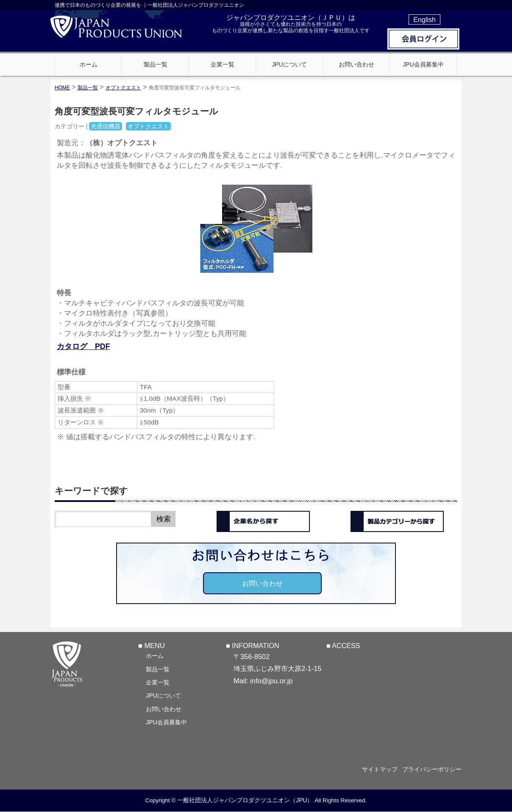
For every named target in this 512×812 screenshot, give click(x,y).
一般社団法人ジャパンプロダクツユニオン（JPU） (245, 801)
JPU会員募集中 (166, 722)
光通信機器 (106, 126)
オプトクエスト (123, 88)
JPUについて (163, 695)
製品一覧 (158, 669)
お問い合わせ (262, 583)
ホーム (155, 655)
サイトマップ (376, 769)
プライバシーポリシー (432, 769)
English (424, 19)
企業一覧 (158, 682)
